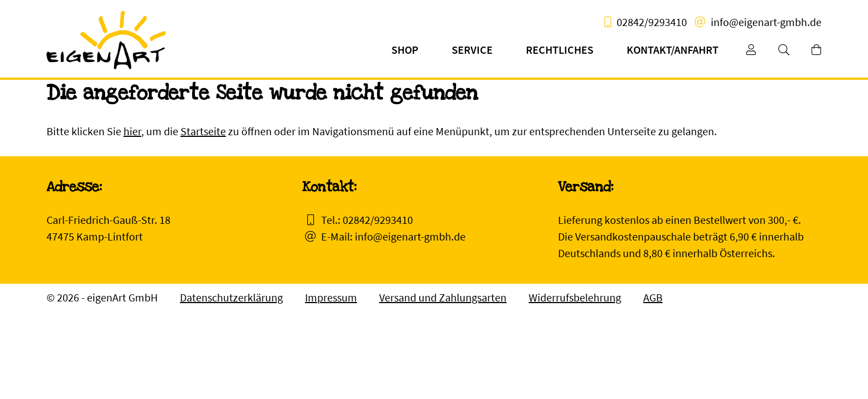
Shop (405, 50)
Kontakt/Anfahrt (673, 50)
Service (472, 50)
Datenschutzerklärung (231, 297)
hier (132, 131)
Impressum (331, 297)
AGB (653, 297)
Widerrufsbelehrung (575, 297)
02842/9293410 (652, 22)
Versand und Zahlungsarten (443, 297)
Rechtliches (560, 50)
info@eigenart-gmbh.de (766, 22)
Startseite (203, 131)
